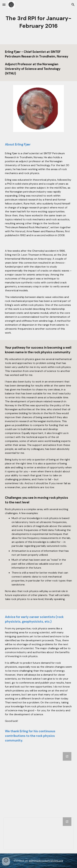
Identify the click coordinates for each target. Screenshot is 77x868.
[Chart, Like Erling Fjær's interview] (38, 833)
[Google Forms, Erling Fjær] (38, 781)
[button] (4, 5)
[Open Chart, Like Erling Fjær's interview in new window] (67, 822)
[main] (38, 22)
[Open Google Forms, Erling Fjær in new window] (67, 756)
